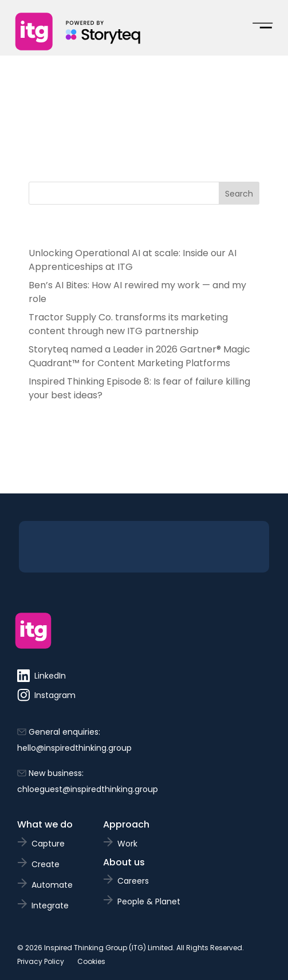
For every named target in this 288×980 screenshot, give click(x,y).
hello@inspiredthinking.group (74, 748)
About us (124, 862)
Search (239, 194)
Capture (48, 844)
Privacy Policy (41, 961)
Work (127, 844)
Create (46, 864)
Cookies (91, 961)
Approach (126, 824)
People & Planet (149, 901)
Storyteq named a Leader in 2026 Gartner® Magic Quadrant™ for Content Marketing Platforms (139, 356)
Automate (52, 885)
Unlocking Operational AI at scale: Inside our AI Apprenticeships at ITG (133, 260)
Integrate (50, 905)
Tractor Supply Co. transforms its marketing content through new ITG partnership (128, 324)
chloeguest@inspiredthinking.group (88, 789)
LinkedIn (42, 676)
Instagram (46, 695)
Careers (133, 881)
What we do (45, 824)
